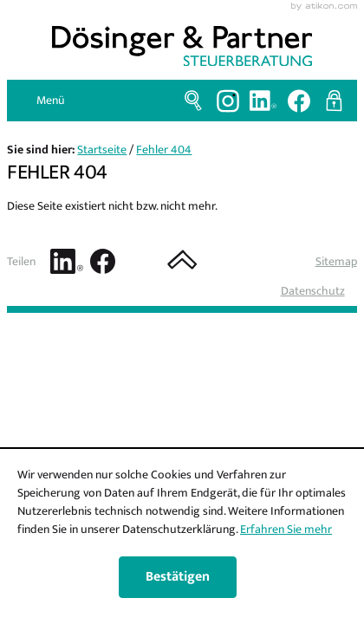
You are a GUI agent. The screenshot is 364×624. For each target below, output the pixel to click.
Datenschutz (313, 291)
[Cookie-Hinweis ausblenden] (178, 577)
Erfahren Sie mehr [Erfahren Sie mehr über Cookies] (286, 529)
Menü (51, 100)
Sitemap (336, 261)
